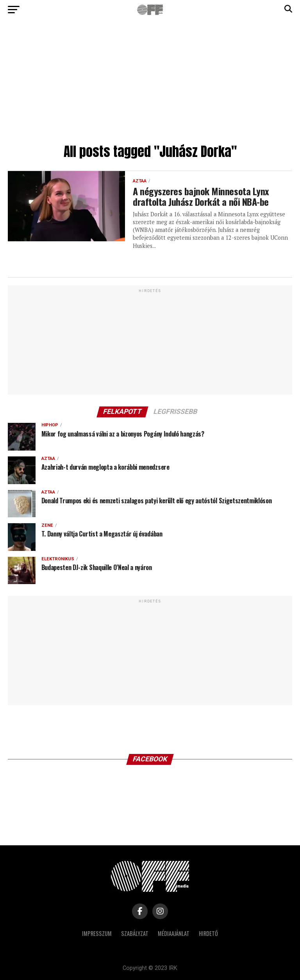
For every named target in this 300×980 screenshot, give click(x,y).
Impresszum (97, 933)
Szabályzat (135, 933)
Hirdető (208, 933)
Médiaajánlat (174, 933)
